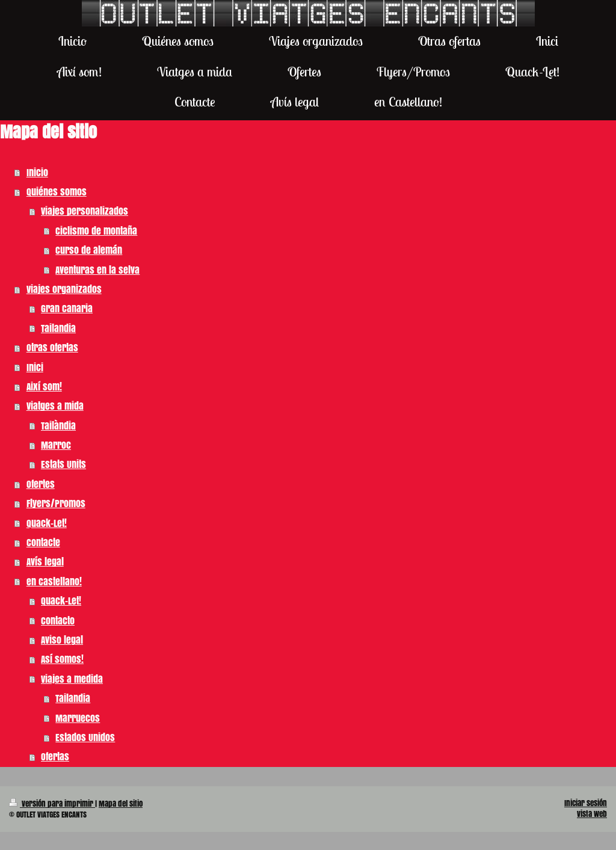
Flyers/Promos (56, 503)
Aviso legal (62, 640)
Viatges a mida (55, 406)
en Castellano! (54, 581)
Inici (35, 367)
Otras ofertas (52, 347)
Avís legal (45, 562)
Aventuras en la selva (97, 270)
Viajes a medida (72, 679)
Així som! (44, 387)
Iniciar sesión (586, 803)
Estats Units (63, 464)
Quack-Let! (47, 523)
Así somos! (62, 659)
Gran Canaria (67, 308)
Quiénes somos (57, 192)
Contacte (43, 542)
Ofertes (41, 484)
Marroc (56, 445)
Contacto (58, 621)
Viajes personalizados (85, 211)
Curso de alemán (89, 250)
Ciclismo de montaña (96, 231)
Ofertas (55, 756)
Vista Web (592, 814)
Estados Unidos (85, 737)
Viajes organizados (64, 289)
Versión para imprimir (52, 804)
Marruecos (78, 718)
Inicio (37, 172)
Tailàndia (58, 426)
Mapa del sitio (121, 804)
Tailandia (58, 328)
